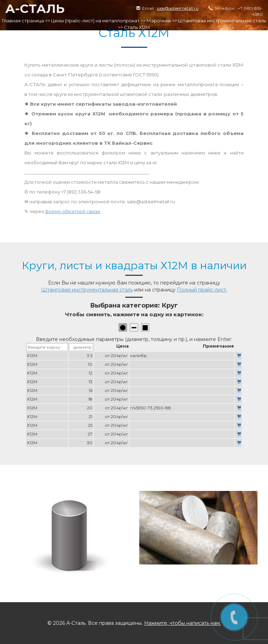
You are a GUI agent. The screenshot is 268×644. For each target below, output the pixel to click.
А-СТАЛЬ (35, 9)
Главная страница (23, 21)
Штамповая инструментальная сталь (222, 21)
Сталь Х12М (137, 27)
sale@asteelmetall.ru (178, 8)
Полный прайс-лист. (202, 290)
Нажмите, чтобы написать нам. (183, 623)
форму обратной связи (73, 211)
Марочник (159, 21)
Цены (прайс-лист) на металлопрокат (95, 21)
